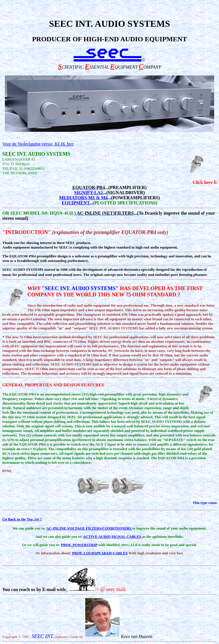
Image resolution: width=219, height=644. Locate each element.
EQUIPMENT (75, 203)
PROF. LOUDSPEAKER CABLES (100, 553)
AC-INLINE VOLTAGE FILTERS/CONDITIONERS (89, 528)
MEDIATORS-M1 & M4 (83, 198)
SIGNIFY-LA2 (89, 193)
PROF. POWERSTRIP (79, 545)
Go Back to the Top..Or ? (22, 519)
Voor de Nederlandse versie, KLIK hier (38, 144)
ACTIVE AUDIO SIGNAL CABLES (112, 537)
